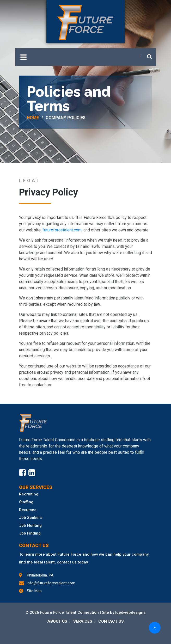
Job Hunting (30, 525)
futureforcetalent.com (62, 230)
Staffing (26, 502)
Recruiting (29, 494)
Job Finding (30, 533)
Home (33, 118)
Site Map (34, 591)
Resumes (28, 510)
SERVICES (83, 621)
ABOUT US (57, 621)
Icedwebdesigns (130, 612)
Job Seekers (31, 518)
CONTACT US (111, 621)
